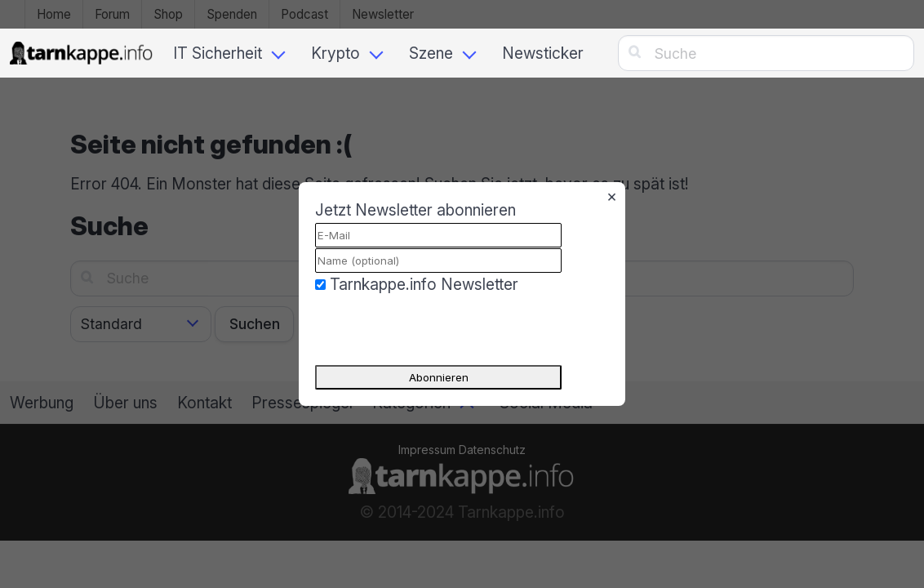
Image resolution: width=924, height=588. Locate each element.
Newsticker (543, 53)
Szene (431, 53)
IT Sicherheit (218, 53)
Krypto (335, 53)
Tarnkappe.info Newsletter (424, 284)
